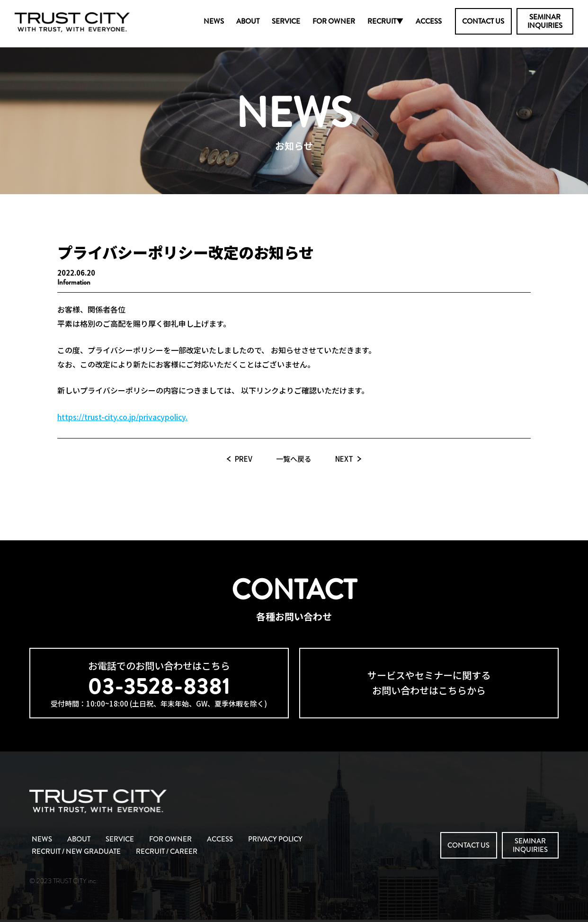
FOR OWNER (334, 21)
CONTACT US (483, 21)
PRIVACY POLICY (275, 839)
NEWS (214, 21)
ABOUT (248, 21)
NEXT (344, 459)
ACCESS (429, 21)
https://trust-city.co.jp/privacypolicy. (122, 417)
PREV (244, 459)
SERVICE (286, 21)
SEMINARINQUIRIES (545, 21)
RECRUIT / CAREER (167, 851)
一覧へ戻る (294, 459)
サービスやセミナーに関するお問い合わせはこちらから (429, 683)
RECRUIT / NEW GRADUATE (76, 851)
